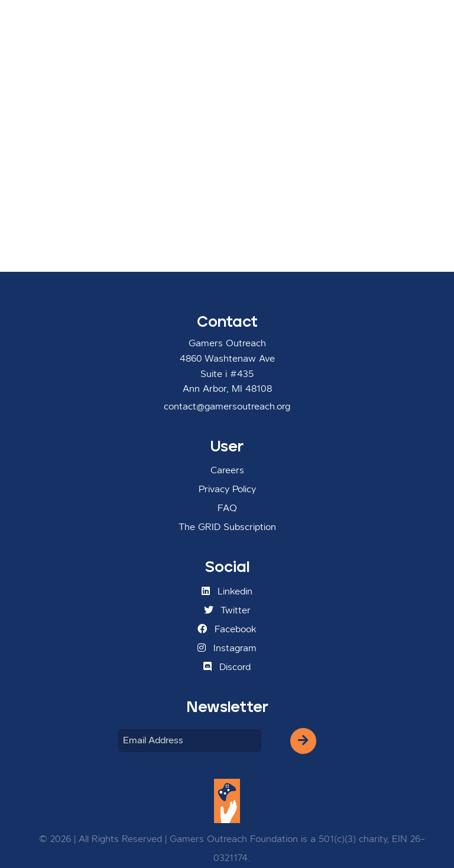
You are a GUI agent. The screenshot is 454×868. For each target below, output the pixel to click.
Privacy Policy (227, 490)
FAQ (227, 509)
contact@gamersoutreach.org (227, 407)
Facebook (227, 629)
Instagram (227, 648)
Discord (227, 667)
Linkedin (227, 591)
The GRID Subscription (227, 528)
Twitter (227, 610)
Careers (227, 471)
